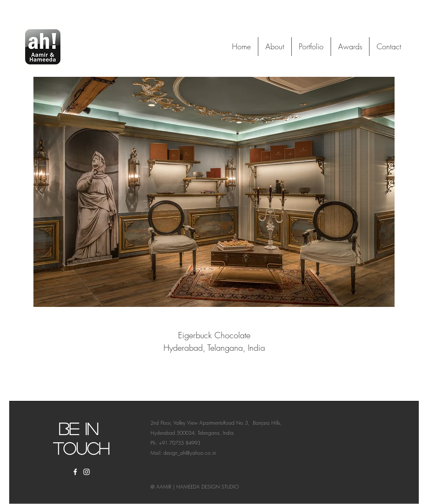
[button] (214, 192)
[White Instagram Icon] (87, 472)
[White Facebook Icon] (75, 472)
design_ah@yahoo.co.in (190, 453)
